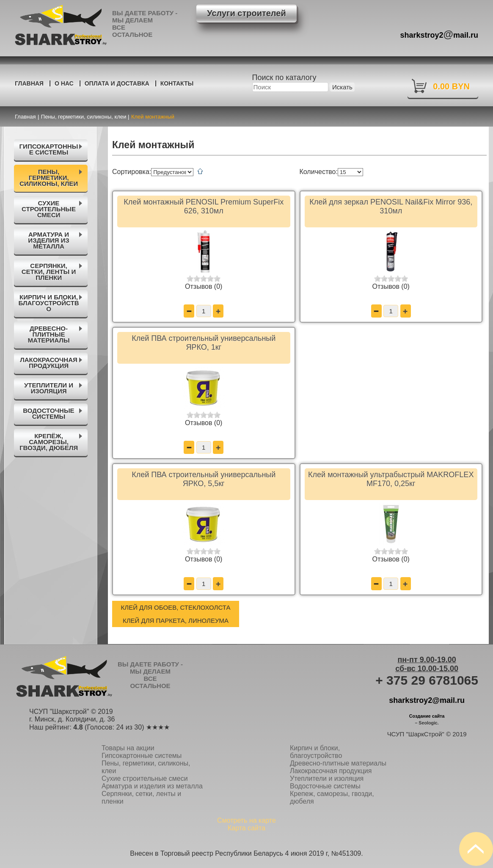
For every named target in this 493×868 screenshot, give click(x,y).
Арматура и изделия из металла (152, 786)
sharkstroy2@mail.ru (427, 700)
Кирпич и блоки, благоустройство (316, 752)
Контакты (177, 83)
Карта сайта (246, 828)
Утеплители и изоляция (327, 778)
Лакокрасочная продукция (331, 771)
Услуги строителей (246, 13)
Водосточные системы (325, 786)
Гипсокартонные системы (142, 756)
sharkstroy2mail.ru (439, 34)
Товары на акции (128, 748)
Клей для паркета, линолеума (176, 621)
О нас (64, 83)
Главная (29, 83)
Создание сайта (427, 716)
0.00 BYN (451, 86)
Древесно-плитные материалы (338, 763)
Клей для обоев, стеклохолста (176, 607)
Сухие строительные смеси (145, 778)
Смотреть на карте (246, 820)
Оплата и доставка (117, 83)
